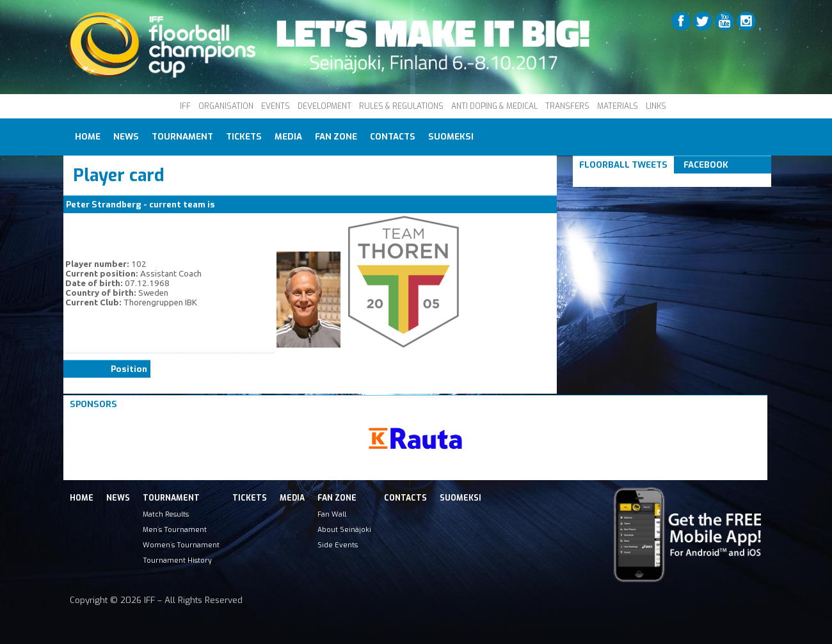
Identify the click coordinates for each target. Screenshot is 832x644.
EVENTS (276, 106)
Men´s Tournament (175, 529)
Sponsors (93, 404)
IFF (185, 106)
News (126, 137)
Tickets (244, 137)
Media (288, 137)
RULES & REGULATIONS (401, 106)
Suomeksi (451, 137)
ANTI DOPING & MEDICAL (494, 106)
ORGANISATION (226, 106)
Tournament (182, 137)
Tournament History (177, 560)
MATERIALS (618, 106)
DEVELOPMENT (324, 106)
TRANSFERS (567, 106)
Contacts (393, 137)
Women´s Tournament (181, 545)
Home (88, 137)
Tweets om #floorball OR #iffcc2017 (658, 180)
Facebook (706, 165)
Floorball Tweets (623, 165)
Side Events (338, 545)
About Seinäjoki (344, 529)
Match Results (166, 514)
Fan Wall (332, 514)
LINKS (656, 106)
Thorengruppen (250, 205)
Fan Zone (336, 137)
